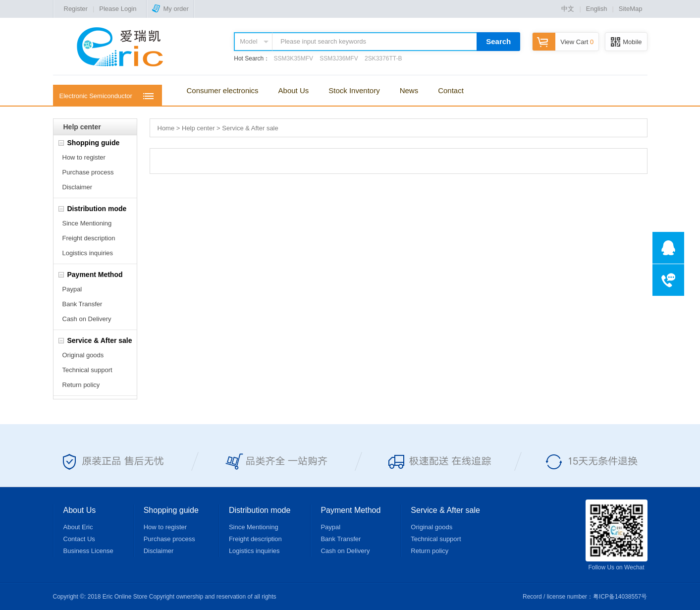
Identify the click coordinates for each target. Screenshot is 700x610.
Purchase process (88, 172)
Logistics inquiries (88, 253)
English (597, 9)
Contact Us (79, 539)
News (409, 90)
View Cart (563, 42)
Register (76, 9)
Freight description (89, 238)
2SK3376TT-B (383, 58)
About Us (294, 90)
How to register (84, 157)
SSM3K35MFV (294, 58)
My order (170, 9)
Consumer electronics (223, 90)
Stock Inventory (354, 90)
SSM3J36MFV (339, 58)
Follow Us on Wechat (617, 535)
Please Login (118, 9)
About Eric (78, 527)
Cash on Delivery (87, 319)
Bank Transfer (82, 304)
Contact (451, 90)
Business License (88, 551)
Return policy (81, 385)
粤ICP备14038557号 (620, 597)
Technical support (87, 370)
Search (498, 41)
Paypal (72, 289)
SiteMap (631, 9)
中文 (568, 9)
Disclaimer (78, 187)
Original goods (83, 355)
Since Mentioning (87, 223)
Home (166, 128)
